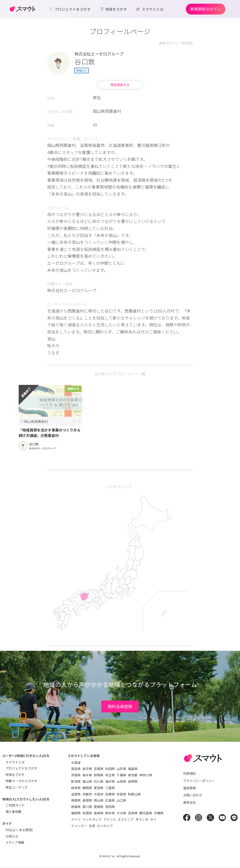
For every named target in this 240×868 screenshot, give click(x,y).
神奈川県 (146, 775)
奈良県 (121, 794)
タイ (153, 819)
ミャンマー (79, 826)
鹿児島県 (146, 813)
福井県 (110, 781)
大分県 (121, 813)
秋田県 (110, 769)
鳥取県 (76, 800)
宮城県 (99, 769)
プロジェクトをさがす (21, 768)
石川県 (99, 781)
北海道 (76, 762)
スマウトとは (15, 762)
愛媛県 (99, 807)
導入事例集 (13, 812)
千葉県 (121, 775)
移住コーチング (17, 787)
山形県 (121, 769)
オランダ (142, 819)
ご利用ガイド (15, 805)
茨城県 (76, 775)
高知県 (110, 807)
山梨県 (121, 781)
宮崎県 (133, 813)
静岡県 (87, 788)
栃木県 (87, 775)
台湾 (92, 826)
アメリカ (110, 819)
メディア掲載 (15, 842)
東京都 (133, 775)
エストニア (126, 819)
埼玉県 (110, 775)
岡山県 (99, 800)
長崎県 (99, 813)
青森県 (76, 769)
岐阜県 (76, 788)
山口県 (121, 800)
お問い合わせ (193, 795)
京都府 (87, 794)
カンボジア (105, 826)
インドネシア (92, 819)
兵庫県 (110, 794)
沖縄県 (159, 813)
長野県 (133, 781)
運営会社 (189, 802)
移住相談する (120, 85)
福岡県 (76, 813)
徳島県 (76, 807)
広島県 (110, 800)
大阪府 (99, 794)
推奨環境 (189, 788)
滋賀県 (76, 794)
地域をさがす (15, 775)
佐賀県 (87, 813)
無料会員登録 (120, 706)
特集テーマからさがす (21, 781)
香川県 (87, 807)
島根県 (87, 800)
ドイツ (76, 819)
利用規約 (189, 773)
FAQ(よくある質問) (19, 830)
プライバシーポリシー (199, 781)
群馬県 (99, 775)
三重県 (110, 788)
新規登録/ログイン (206, 9)
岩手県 (87, 769)
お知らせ (12, 836)
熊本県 (110, 813)
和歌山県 (134, 794)
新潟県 (76, 781)
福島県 (133, 769)
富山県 (87, 781)
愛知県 (99, 788)
